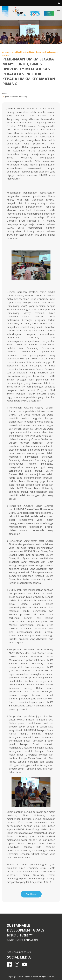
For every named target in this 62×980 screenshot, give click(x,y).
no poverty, (7, 52)
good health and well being (16, 97)
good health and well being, (24, 52)
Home (5, 93)
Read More (31, 894)
